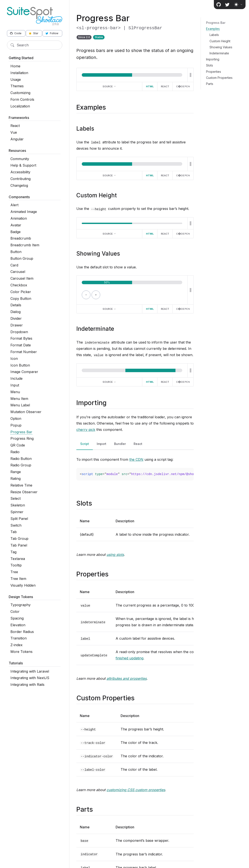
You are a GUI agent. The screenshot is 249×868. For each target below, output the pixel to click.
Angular (17, 139)
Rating (16, 479)
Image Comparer (24, 372)
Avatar (16, 225)
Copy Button (21, 299)
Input (15, 385)
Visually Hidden (23, 585)
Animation (19, 218)
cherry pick (86, 430)
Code (16, 33)
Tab (14, 532)
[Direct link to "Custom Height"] (120, 195)
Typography (20, 605)
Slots (210, 65)
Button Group (22, 258)
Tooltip (16, 565)
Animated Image (24, 212)
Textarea (18, 559)
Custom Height (220, 41)
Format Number (24, 352)
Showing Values (221, 47)
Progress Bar (21, 432)
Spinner (17, 512)
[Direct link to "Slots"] (96, 503)
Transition (19, 638)
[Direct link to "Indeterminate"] (118, 329)
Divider (16, 318)
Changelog (19, 185)
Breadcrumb (21, 238)
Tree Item (18, 579)
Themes (17, 86)
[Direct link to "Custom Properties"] (138, 698)
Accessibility (20, 172)
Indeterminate (219, 53)
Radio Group (21, 465)
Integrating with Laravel (30, 671)
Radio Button (21, 459)
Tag (13, 552)
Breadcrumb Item (25, 245)
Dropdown (19, 332)
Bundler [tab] (120, 444)
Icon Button (20, 365)
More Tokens (21, 652)
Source (109, 86)
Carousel (18, 272)
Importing (213, 59)
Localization (20, 106)
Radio (15, 452)
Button (16, 252)
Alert (14, 205)
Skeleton (18, 505)
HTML (150, 86)
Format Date (21, 345)
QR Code (18, 445)
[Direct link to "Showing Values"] (124, 254)
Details (16, 305)
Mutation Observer (26, 412)
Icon (14, 359)
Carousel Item (22, 278)
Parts (210, 84)
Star (34, 33)
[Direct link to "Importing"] (110, 403)
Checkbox (19, 285)
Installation (19, 73)
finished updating (129, 658)
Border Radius (22, 632)
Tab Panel (19, 545)
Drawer (17, 325)
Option (16, 419)
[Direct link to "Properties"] (112, 574)
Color (15, 612)
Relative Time (21, 485)
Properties (214, 72)
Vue (14, 132)
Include (16, 378)
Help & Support (23, 165)
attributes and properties (127, 678)
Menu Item (19, 399)
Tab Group (19, 539)
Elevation (18, 625)
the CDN (136, 459)
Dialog (16, 312)
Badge (16, 232)
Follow (52, 33)
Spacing (17, 618)
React (15, 126)
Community (20, 159)
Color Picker (21, 292)
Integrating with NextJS (30, 678)
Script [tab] (85, 444)
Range (16, 472)
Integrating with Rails (27, 685)
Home (15, 66)
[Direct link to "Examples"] (110, 107)
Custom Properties (219, 78)
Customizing (20, 93)
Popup (16, 425)
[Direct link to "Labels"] (98, 129)
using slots (115, 555)
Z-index (16, 645)
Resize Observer (24, 492)
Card (14, 265)
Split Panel (19, 519)
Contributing (20, 179)
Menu (15, 392)
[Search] (35, 45)
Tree (14, 572)
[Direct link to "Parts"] (97, 809)
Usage (16, 79)
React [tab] (138, 444)
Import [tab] (102, 444)
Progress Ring (22, 438)
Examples (213, 29)
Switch (16, 525)
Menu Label (20, 405)
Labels (214, 35)
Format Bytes (21, 338)
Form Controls (22, 99)
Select (16, 498)
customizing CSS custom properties (136, 790)
